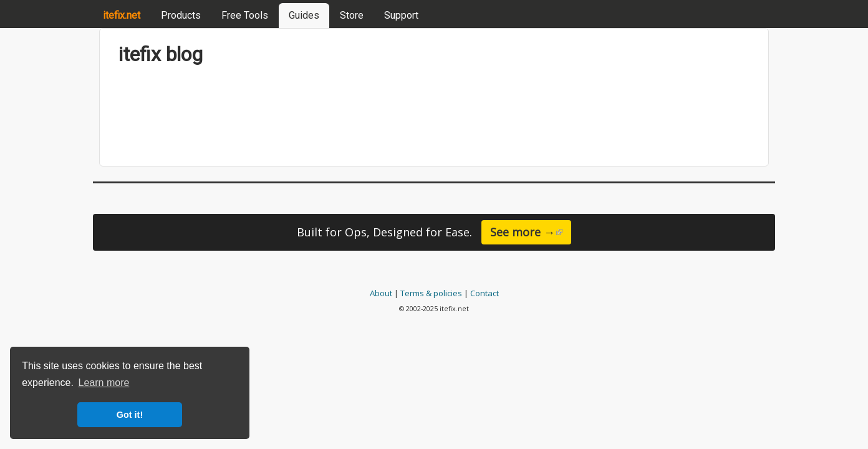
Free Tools (245, 15)
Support (401, 15)
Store (352, 15)
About (381, 293)
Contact (485, 293)
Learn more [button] (104, 383)
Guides (304, 15)
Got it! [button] (130, 415)
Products (181, 15)
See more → (531, 232)
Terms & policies (431, 293)
